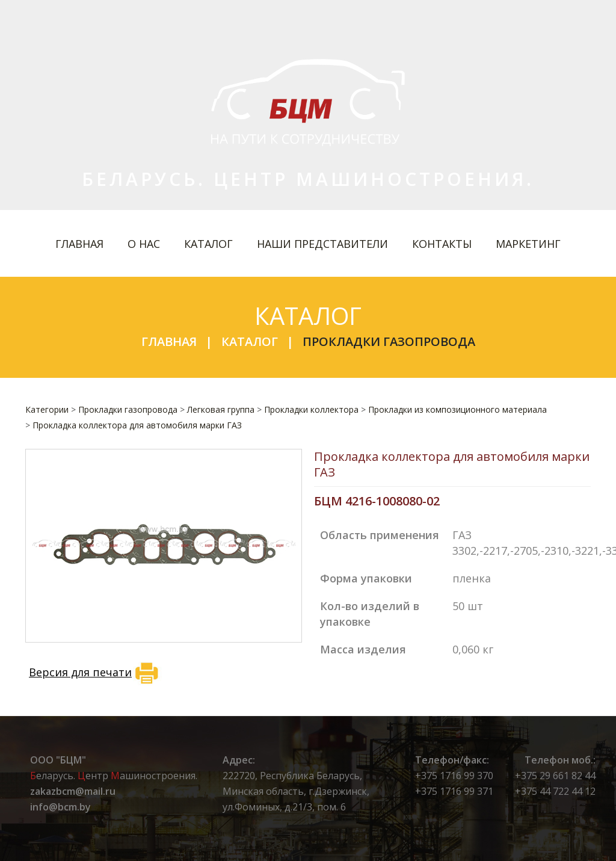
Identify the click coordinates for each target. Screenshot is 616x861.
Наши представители (322, 244)
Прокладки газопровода (389, 341)
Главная (79, 244)
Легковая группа (221, 409)
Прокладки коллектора (311, 409)
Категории (47, 409)
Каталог (208, 244)
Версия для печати (95, 673)
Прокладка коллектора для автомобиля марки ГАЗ (137, 425)
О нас (144, 244)
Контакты (442, 244)
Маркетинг (528, 244)
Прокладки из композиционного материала (457, 409)
